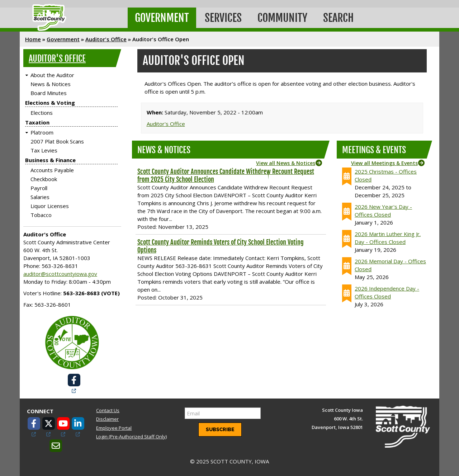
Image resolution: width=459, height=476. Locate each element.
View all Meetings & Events (384, 163)
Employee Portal (114, 428)
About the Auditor (52, 75)
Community (282, 18)
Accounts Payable (52, 170)
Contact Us (108, 410)
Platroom (42, 132)
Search (338, 18)
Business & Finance (50, 160)
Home (33, 39)
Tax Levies (44, 150)
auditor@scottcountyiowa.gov (60, 274)
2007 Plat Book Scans (57, 141)
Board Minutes (49, 93)
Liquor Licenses (50, 206)
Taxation (37, 122)
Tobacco (41, 215)
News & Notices (51, 84)
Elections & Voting (50, 103)
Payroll (39, 188)
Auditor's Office (106, 39)
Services (223, 18)
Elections (42, 113)
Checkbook (44, 179)
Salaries (40, 197)
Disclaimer (107, 419)
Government (162, 18)
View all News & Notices (286, 163)
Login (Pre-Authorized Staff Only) (131, 437)
